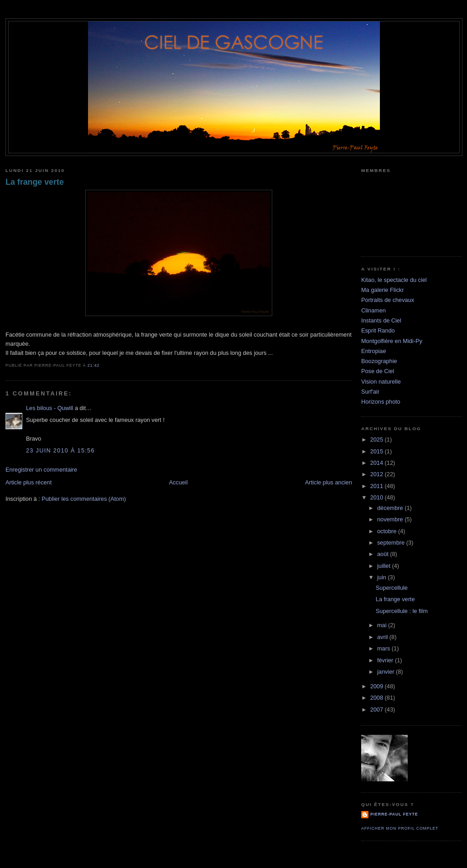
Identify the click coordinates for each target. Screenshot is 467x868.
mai (383, 625)
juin (382, 577)
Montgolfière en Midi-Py (392, 341)
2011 (378, 486)
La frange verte (35, 182)
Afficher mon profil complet (400, 828)
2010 (378, 497)
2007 (378, 709)
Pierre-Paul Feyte (394, 814)
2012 (378, 474)
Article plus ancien (329, 482)
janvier (387, 672)
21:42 (93, 365)
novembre (391, 519)
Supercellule (392, 588)
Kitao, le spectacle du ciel (394, 280)
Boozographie (379, 361)
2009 (378, 686)
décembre (391, 508)
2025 (378, 439)
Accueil (178, 482)
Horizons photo (381, 402)
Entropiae (374, 351)
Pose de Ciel (378, 371)
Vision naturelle (381, 382)
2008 (378, 698)
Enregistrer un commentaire (41, 470)
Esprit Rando (378, 330)
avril (383, 637)
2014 (378, 463)
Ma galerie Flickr (382, 290)
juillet (385, 566)
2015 (378, 451)
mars (384, 648)
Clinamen (374, 310)
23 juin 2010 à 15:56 (60, 450)
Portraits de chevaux (388, 300)
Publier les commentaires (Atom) (84, 499)
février (386, 660)
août (384, 554)
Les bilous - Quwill (49, 408)
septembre (392, 543)
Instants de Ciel (381, 320)
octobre (388, 531)
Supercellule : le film (402, 611)
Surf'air (370, 392)
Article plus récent (29, 482)
